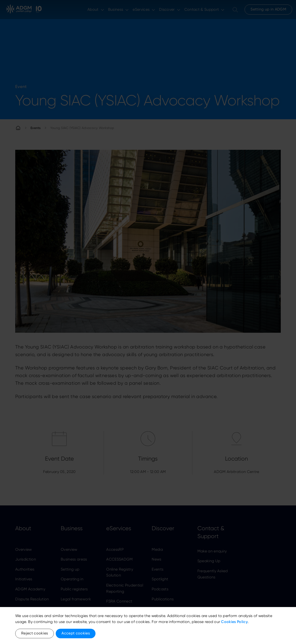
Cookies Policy (234, 622)
